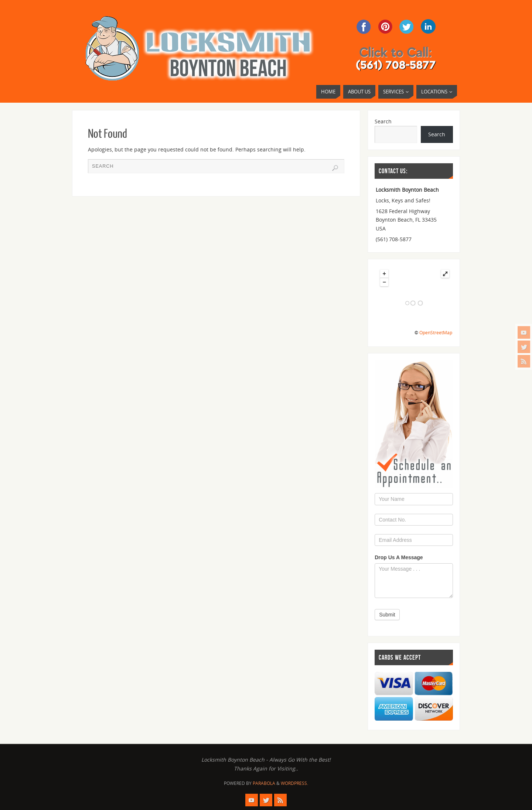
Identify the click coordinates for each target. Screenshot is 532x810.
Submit (387, 615)
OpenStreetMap (436, 333)
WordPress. (294, 783)
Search (383, 121)
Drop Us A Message (399, 557)
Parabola (264, 783)
